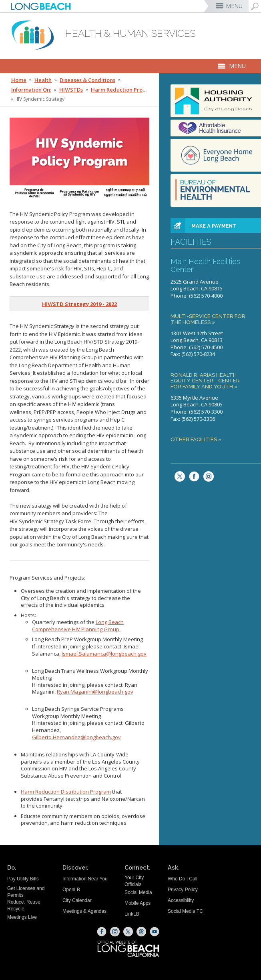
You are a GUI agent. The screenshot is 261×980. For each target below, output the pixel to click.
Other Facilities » (196, 440)
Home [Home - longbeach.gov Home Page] (19, 80)
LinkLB (132, 914)
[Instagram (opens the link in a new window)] (207, 476)
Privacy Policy (183, 890)
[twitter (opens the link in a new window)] (178, 476)
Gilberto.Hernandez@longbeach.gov (76, 737)
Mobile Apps (138, 903)
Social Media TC (185, 911)
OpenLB (71, 890)
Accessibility (181, 900)
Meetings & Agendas (84, 911)
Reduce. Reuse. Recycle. (24, 905)
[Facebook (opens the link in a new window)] (102, 932)
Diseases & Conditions (87, 80)
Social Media (138, 892)
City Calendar (77, 900)
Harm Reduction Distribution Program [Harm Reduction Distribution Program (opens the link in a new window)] (66, 792)
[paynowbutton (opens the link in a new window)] (216, 225)
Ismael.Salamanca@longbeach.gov (104, 654)
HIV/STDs (71, 90)
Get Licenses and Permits (26, 892)
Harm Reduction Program (120, 90)
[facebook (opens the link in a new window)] (192, 476)
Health (43, 80)
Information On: (31, 90)
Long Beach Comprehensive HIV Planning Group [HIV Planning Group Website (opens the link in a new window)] (78, 626)
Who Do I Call (183, 879)
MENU (234, 6)
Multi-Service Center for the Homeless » (208, 319)
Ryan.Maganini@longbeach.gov (95, 692)
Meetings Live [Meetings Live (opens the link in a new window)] (22, 917)
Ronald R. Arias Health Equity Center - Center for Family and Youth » (205, 381)
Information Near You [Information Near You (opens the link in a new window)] (85, 879)
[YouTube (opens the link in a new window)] (155, 932)
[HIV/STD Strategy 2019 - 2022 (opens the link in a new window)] (79, 304)
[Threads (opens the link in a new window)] (141, 932)
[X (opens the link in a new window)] (128, 932)
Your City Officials (134, 881)
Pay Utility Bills (23, 879)
